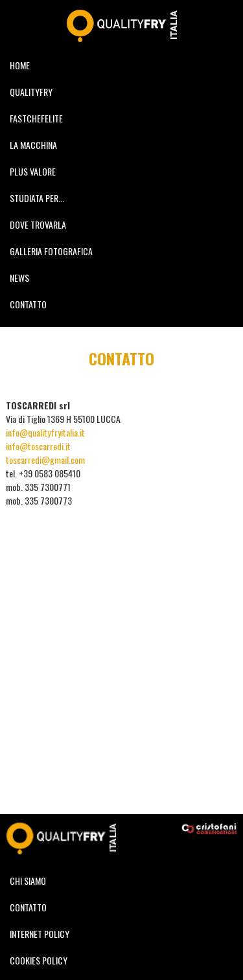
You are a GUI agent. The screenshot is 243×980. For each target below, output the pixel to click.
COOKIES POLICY (39, 960)
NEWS (19, 278)
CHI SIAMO (28, 881)
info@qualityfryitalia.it (45, 432)
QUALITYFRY (31, 92)
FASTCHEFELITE (36, 118)
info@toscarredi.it (38, 446)
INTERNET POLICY (40, 934)
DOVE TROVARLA (38, 224)
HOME (20, 65)
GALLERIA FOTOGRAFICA (51, 251)
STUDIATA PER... (37, 198)
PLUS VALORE (33, 171)
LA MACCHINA (33, 145)
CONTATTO (28, 304)
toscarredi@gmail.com (45, 460)
